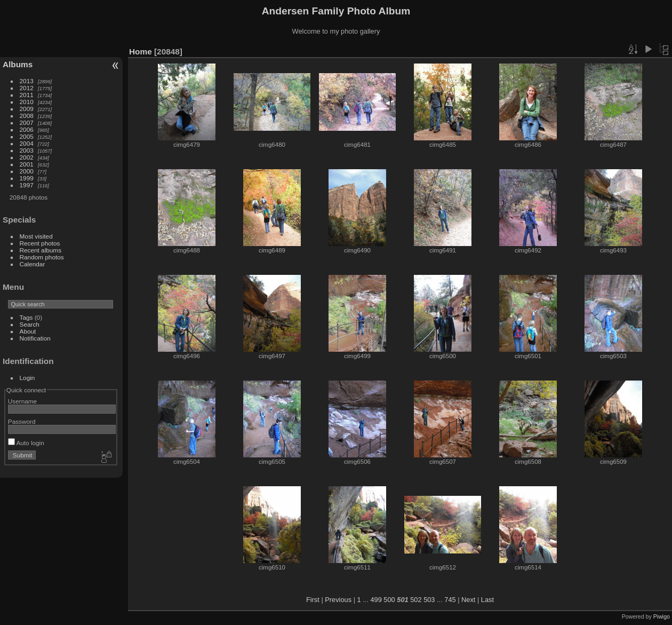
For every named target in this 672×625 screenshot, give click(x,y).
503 (429, 600)
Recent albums (41, 250)
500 (389, 600)
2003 (27, 150)
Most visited (36, 236)
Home (141, 52)
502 (416, 600)
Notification (35, 338)
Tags (26, 317)
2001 (27, 164)
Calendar (33, 264)
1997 (27, 185)
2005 (27, 136)
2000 (27, 171)
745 (450, 600)
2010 (27, 102)
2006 (27, 129)
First (313, 600)
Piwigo (662, 616)
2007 (27, 122)
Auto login (26, 443)
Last (487, 600)
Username (22, 401)
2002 (27, 157)
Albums (18, 64)
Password (22, 421)
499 (376, 600)
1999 (27, 178)
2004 (27, 143)
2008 (27, 116)
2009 (27, 109)
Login (27, 378)
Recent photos (40, 243)
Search (30, 324)
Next (468, 600)
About (28, 331)
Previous (338, 600)
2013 (27, 81)
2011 (27, 95)
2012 (27, 88)
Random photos (42, 257)
